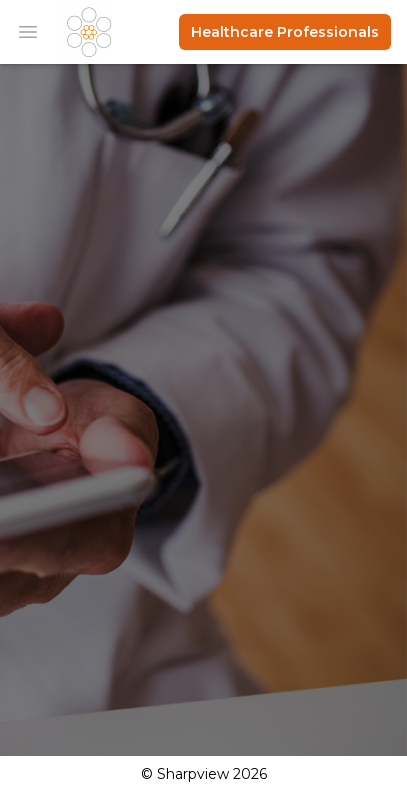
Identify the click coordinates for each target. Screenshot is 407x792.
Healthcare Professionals (285, 32)
